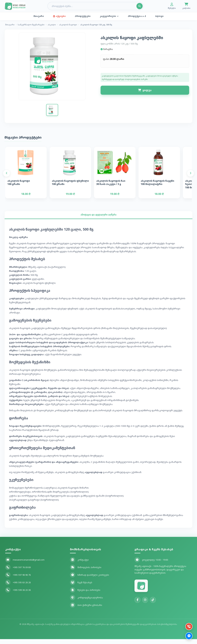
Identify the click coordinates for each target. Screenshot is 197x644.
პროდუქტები (83, 16)
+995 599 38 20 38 (18, 595)
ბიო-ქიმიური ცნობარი (86, 610)
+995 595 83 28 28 (18, 587)
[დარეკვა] (188, 625)
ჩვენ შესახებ (81, 587)
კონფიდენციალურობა (86, 602)
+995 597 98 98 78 (18, 580)
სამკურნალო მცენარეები (31, 25)
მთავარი (41, 16)
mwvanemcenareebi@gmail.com (25, 565)
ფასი (107, 60)
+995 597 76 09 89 (18, 572)
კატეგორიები (109, 16)
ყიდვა (145, 91)
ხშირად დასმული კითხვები (89, 580)
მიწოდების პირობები (86, 572)
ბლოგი (157, 16)
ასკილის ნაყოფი (68, 25)
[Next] (190, 177)
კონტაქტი (79, 565)
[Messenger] (188, 635)
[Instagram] (145, 605)
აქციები (61, 16)
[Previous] (7, 177)
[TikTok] (153, 605)
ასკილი (52, 25)
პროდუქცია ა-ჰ (135, 16)
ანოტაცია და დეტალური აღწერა (98, 219)
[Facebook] (137, 605)
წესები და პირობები (85, 595)
